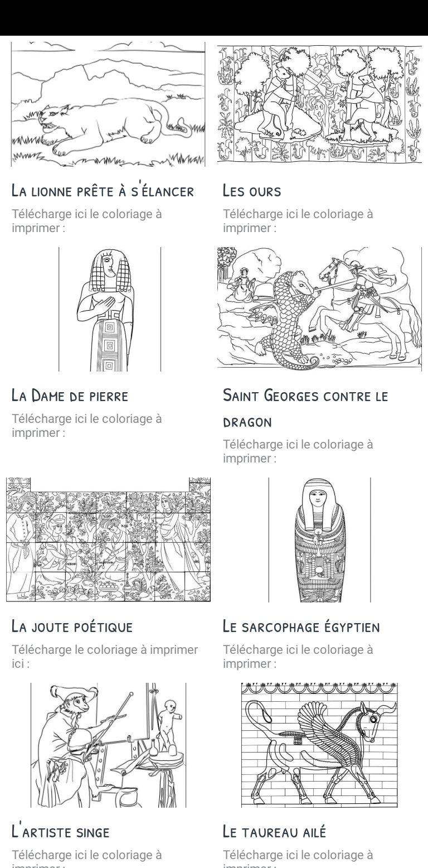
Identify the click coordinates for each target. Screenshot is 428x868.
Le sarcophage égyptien (301, 625)
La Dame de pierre (70, 394)
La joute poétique (72, 625)
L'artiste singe (61, 831)
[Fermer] (18, 18)
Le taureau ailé (275, 831)
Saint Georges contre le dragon (306, 407)
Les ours (252, 190)
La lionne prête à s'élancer (103, 190)
